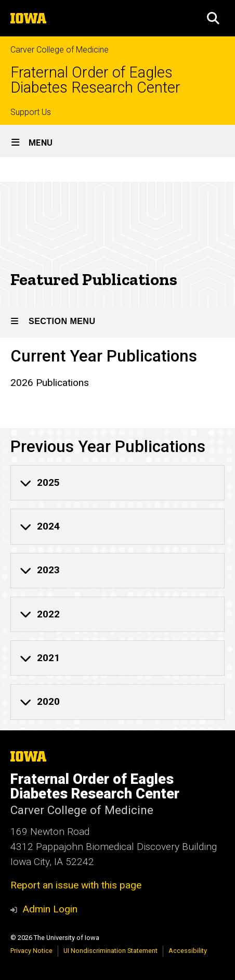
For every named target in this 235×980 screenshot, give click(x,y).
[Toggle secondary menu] (117, 322)
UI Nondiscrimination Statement (110, 951)
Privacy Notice (31, 951)
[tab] (117, 483)
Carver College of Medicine (60, 50)
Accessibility (188, 951)
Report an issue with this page (76, 885)
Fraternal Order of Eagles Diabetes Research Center (95, 80)
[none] (117, 483)
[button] (213, 18)
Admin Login (50, 909)
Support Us (31, 112)
